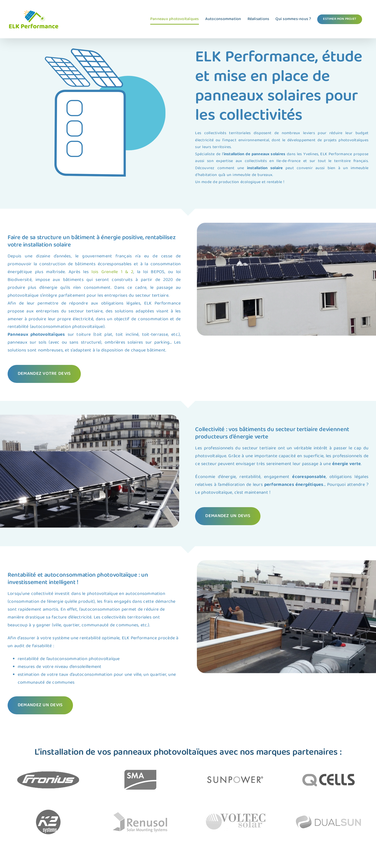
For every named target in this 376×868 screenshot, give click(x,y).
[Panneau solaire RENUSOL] (41, 811)
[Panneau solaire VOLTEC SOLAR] (335, 811)
